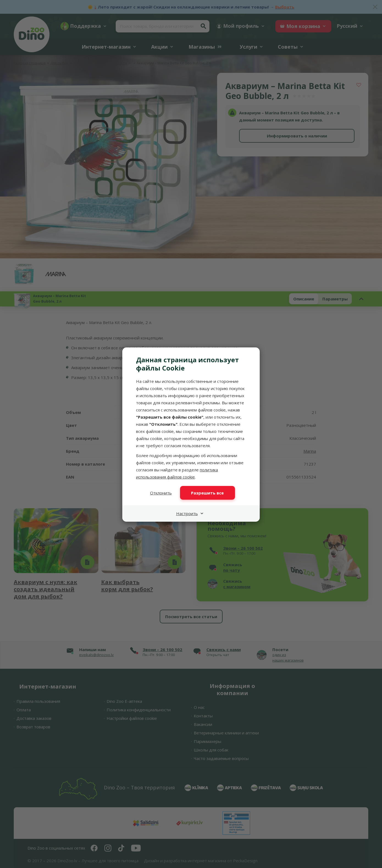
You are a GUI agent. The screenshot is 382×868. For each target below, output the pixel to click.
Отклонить (161, 493)
